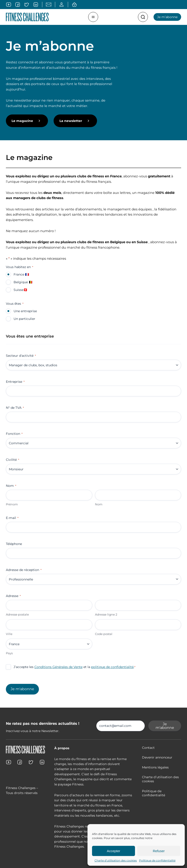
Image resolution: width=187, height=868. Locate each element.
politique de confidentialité (112, 667)
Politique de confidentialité (157, 860)
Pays (9, 653)
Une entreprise (25, 311)
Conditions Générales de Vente (58, 667)
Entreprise (15, 382)
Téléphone (14, 544)
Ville (9, 634)
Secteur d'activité (21, 356)
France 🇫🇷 (21, 274)
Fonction (14, 434)
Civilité (13, 460)
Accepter (113, 851)
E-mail (12, 518)
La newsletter (71, 121)
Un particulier (24, 319)
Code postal (104, 634)
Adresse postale (17, 614)
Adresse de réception (24, 570)
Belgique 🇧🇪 (23, 282)
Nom (99, 504)
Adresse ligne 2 (106, 614)
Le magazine (22, 121)
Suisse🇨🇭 (20, 290)
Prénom (12, 504)
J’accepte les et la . (75, 667)
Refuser (159, 851)
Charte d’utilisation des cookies (116, 860)
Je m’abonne (167, 17)
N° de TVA (15, 408)
